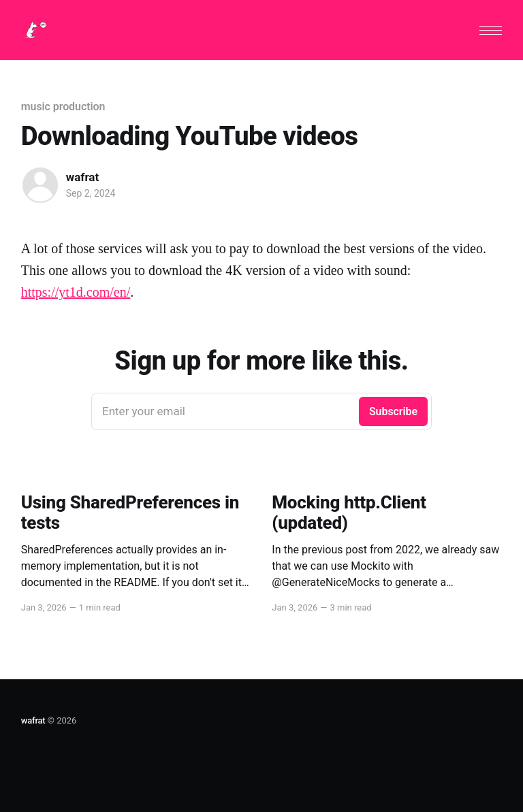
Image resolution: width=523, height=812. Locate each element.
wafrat (82, 177)
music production (63, 107)
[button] (491, 30)
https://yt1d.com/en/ (76, 292)
